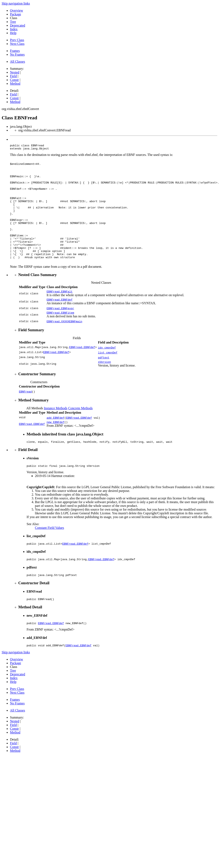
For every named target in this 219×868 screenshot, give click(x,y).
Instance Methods (56, 432)
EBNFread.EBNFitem (60, 336)
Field (13, 76)
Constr (14, 80)
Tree (13, 22)
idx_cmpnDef (107, 371)
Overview (17, 10)
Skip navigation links (16, 3)
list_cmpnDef (108, 376)
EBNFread (25, 416)
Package (15, 14)
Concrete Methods (80, 432)
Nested (15, 72)
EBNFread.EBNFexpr (60, 331)
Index (14, 29)
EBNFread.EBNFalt (60, 314)
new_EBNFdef (55, 447)
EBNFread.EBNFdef (60, 323)
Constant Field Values (49, 554)
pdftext (104, 381)
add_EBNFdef (55, 442)
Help (13, 33)
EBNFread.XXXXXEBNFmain (64, 345)
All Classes (17, 62)
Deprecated (18, 25)
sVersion (104, 386)
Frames (15, 51)
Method (15, 84)
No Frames (17, 54)
